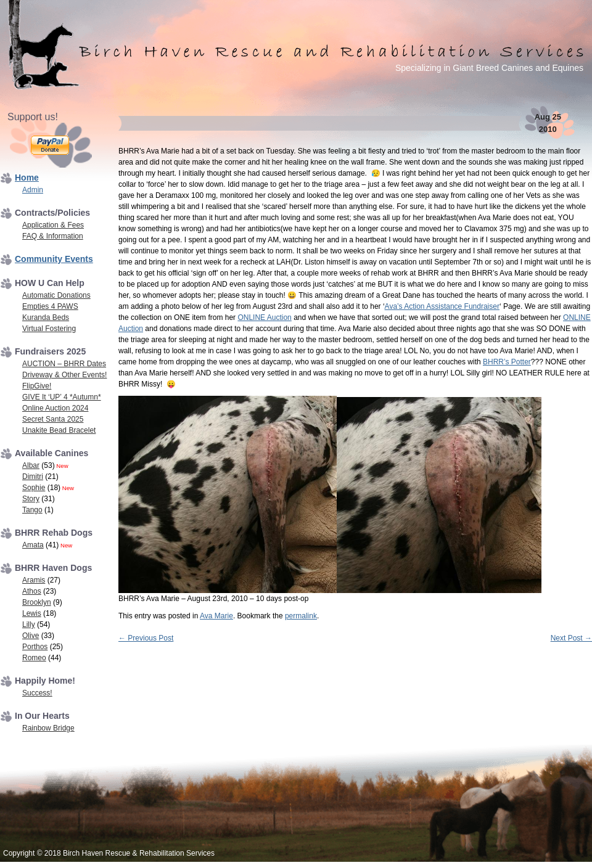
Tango (32, 510)
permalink (301, 616)
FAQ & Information (53, 236)
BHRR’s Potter (507, 362)
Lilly (29, 624)
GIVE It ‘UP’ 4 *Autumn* (62, 397)
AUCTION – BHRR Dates (64, 364)
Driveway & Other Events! (64, 375)
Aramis (34, 580)
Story (31, 499)
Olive (31, 636)
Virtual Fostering (49, 329)
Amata (33, 545)
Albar (31, 465)
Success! (37, 693)
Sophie (34, 488)
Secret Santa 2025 (53, 419)
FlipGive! (37, 386)
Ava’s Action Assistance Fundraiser (442, 306)
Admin (33, 190)
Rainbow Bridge (48, 728)
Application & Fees (53, 225)
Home (27, 178)
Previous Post (146, 638)
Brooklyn (37, 602)
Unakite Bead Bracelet (59, 430)
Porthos (35, 647)
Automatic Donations (56, 295)
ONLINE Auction (264, 317)
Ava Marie (216, 616)
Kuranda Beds (46, 317)
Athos (32, 591)
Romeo (34, 658)
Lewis (32, 613)
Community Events (54, 259)
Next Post (571, 638)
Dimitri (33, 477)
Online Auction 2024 (55, 408)
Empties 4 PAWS (50, 306)
